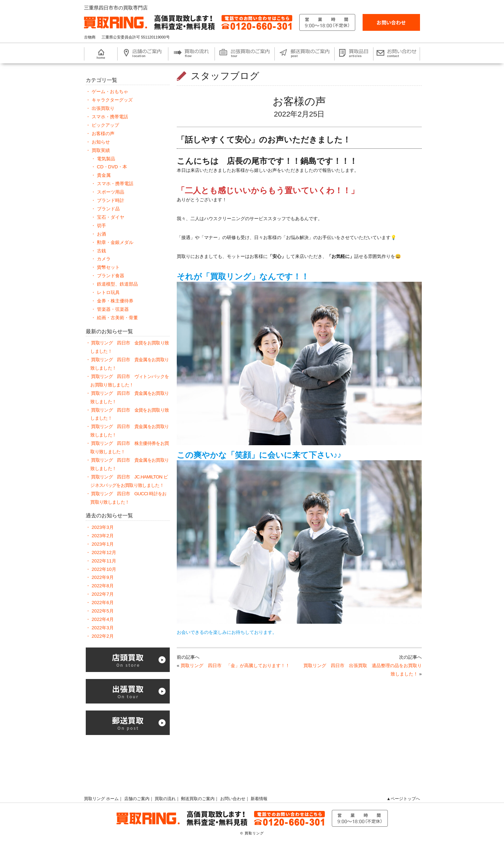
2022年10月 (104, 569)
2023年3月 (103, 527)
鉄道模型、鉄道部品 (117, 284)
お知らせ (101, 142)
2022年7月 (103, 594)
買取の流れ (165, 799)
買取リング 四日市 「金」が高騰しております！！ (235, 666)
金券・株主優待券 (115, 301)
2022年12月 (104, 552)
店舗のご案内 (137, 799)
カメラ (104, 259)
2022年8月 (103, 586)
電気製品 (106, 159)
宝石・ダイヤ (111, 217)
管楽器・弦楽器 (113, 309)
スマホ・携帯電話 (110, 117)
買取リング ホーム (101, 799)
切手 (101, 226)
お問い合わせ (233, 799)
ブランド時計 (111, 200)
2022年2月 (103, 636)
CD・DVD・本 (112, 167)
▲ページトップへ (403, 799)
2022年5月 (103, 611)
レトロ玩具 (108, 292)
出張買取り (103, 108)
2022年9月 (103, 577)
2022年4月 (103, 619)
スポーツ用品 (111, 192)
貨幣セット (108, 267)
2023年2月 (103, 536)
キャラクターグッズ (112, 100)
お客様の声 (299, 101)
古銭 (101, 251)
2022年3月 (103, 628)
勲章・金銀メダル (115, 242)
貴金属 (104, 175)
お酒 (101, 234)
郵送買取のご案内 (198, 799)
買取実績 (101, 150)
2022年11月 (104, 561)
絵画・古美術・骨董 (117, 318)
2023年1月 (103, 544)
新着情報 (259, 799)
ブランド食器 (111, 276)
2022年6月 (103, 603)
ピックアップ (105, 125)
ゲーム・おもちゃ (110, 92)
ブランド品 (108, 209)
